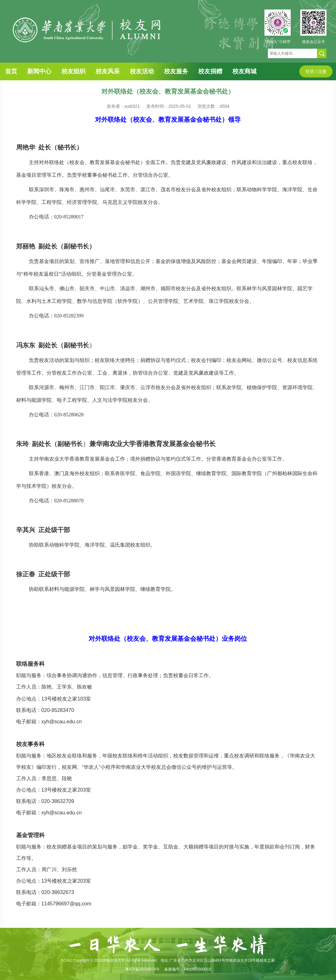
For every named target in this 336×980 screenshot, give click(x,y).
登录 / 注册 (316, 71)
